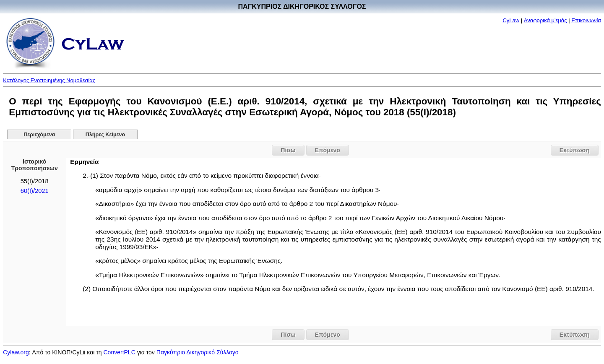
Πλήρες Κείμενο (105, 135)
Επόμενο (328, 150)
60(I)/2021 (35, 191)
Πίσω (288, 150)
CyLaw (511, 20)
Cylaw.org (16, 352)
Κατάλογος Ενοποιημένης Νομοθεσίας (49, 80)
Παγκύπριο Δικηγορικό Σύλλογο (198, 352)
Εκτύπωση (575, 150)
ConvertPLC (120, 352)
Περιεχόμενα (39, 135)
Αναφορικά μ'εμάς (545, 20)
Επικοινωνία (586, 20)
